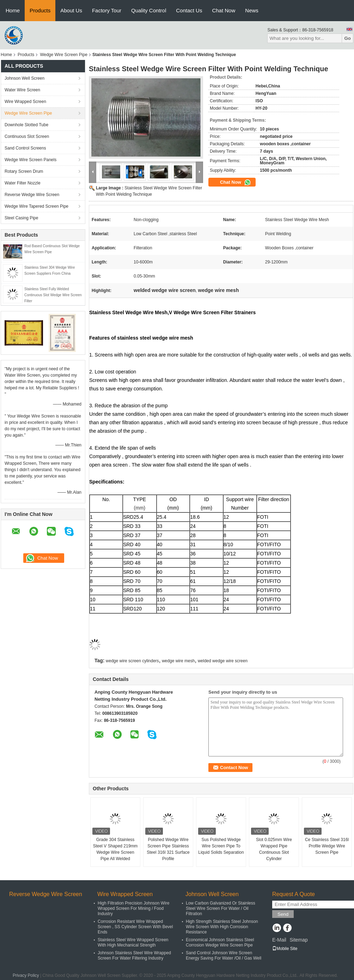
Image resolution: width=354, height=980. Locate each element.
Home (13, 10)
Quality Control (149, 10)
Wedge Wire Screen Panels (30, 160)
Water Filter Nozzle (23, 183)
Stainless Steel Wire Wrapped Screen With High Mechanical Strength (133, 942)
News (252, 10)
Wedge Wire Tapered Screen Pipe (36, 206)
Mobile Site (285, 949)
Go (347, 38)
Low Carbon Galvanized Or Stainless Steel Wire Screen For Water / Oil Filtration (221, 908)
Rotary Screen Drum (24, 171)
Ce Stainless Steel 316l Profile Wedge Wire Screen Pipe (327, 846)
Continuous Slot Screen (27, 136)
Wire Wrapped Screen (25, 102)
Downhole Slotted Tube (26, 125)
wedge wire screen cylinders (132, 661)
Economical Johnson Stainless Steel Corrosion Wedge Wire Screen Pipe (220, 942)
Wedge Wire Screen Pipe (64, 55)
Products (40, 10)
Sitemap (298, 940)
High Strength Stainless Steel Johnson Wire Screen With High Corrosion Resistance (222, 927)
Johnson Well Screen (25, 78)
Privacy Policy (26, 975)
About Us (71, 10)
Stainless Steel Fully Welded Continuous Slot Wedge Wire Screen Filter (53, 295)
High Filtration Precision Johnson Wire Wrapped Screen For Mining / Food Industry (133, 908)
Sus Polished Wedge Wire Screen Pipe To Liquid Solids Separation (221, 846)
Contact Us (189, 10)
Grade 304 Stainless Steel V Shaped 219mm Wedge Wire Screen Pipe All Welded (115, 849)
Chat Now (224, 10)
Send (283, 914)
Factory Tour (107, 10)
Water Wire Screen (22, 90)
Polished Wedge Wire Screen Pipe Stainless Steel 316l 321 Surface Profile (168, 849)
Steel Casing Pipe (21, 218)
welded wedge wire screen (223, 661)
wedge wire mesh (178, 661)
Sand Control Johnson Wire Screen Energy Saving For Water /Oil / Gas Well (224, 955)
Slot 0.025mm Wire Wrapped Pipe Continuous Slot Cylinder (274, 849)
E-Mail (279, 940)
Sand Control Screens (25, 148)
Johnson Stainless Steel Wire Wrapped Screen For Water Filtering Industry (134, 955)
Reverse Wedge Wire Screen (32, 195)
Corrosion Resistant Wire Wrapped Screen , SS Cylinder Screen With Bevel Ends (135, 927)
